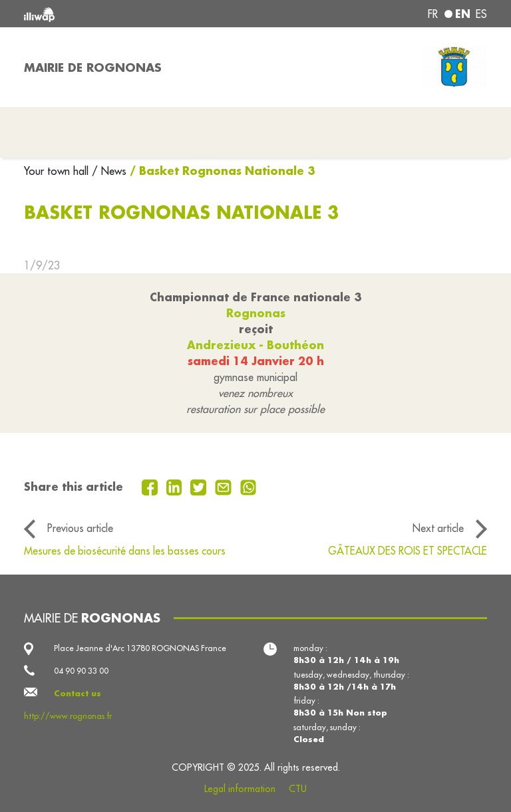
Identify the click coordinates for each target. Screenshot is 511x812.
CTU (298, 789)
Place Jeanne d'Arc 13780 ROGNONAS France (140, 648)
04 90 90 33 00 (81, 671)
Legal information (240, 789)
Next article (438, 528)
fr (433, 14)
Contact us (78, 693)
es (481, 14)
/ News (109, 171)
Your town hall (58, 171)
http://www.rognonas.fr (68, 716)
